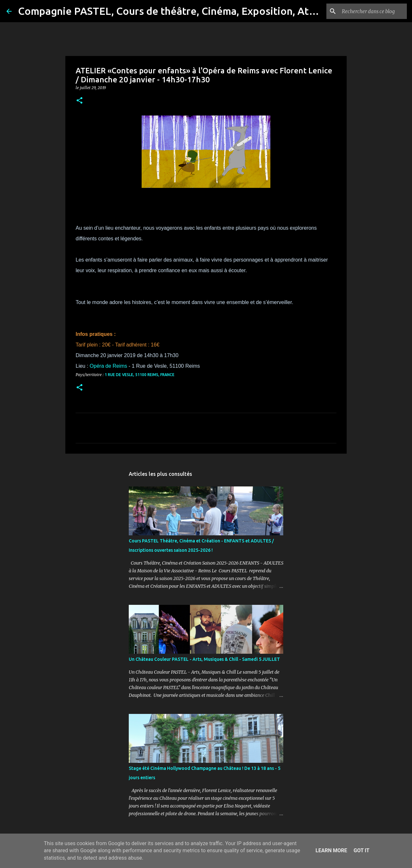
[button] (80, 101)
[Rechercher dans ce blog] (373, 11)
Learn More (331, 850)
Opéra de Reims (109, 366)
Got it (361, 850)
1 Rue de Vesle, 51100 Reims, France (140, 375)
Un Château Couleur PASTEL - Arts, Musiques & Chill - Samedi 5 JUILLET (204, 659)
